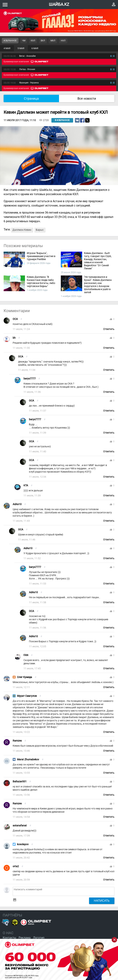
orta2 (16, 866)
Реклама (25, 938)
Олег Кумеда (25, 677)
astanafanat (20, 826)
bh (14, 338)
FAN (26, 655)
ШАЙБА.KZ (59, 4)
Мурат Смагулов (27, 696)
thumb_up (111, 319)
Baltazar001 (20, 782)
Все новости (87, 98)
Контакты (9, 938)
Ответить (109, 329)
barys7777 (30, 379)
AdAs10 (17, 504)
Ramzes (17, 741)
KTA (26, 485)
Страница (31, 98)
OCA (15, 319)
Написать (102, 901)
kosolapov (23, 844)
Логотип (39, 938)
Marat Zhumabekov (28, 760)
